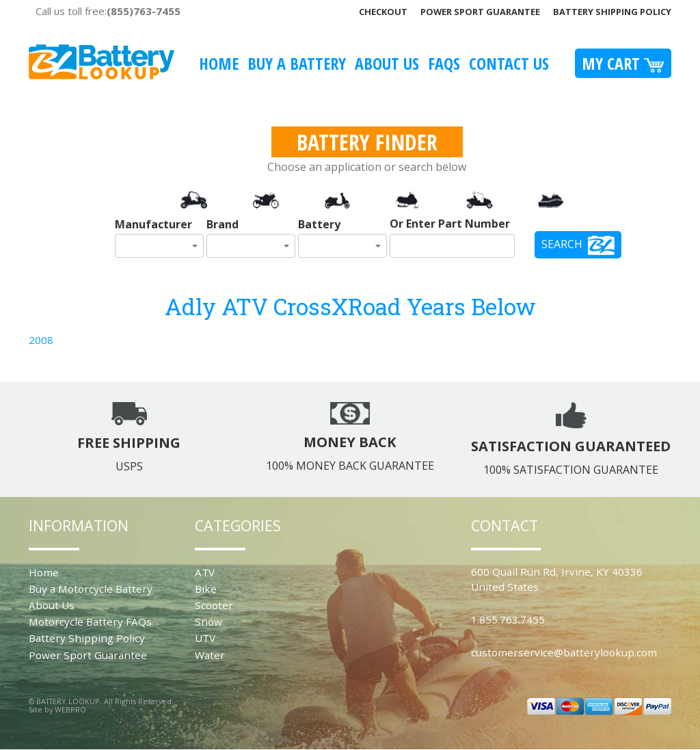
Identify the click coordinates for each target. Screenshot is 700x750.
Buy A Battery (297, 63)
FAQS (444, 63)
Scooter (214, 605)
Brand (223, 224)
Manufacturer (153, 224)
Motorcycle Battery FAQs (90, 621)
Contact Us (509, 63)
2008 (41, 340)
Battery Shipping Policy (612, 12)
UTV (205, 638)
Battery (319, 224)
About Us (387, 63)
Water (210, 655)
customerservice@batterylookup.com (564, 652)
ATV (205, 572)
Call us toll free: (108, 11)
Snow (208, 621)
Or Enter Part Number (450, 224)
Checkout (383, 12)
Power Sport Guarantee (480, 12)
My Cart (623, 63)
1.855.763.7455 (508, 619)
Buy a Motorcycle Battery (91, 589)
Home (219, 63)
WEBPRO (70, 709)
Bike (206, 589)
